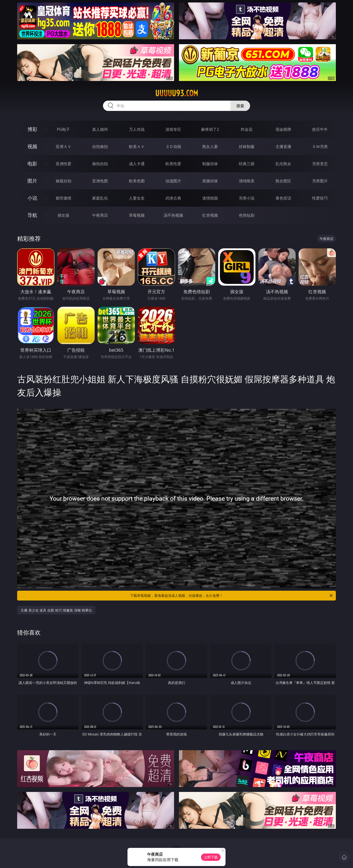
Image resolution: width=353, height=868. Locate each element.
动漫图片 (173, 181)
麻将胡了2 (210, 129)
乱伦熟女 (283, 164)
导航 (32, 215)
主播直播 (283, 147)
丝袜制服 (247, 147)
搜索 (240, 106)
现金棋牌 (283, 129)
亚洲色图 (100, 181)
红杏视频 (210, 215)
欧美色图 (137, 181)
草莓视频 (137, 215)
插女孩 (63, 215)
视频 (32, 146)
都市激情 (63, 198)
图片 (32, 181)
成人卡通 (137, 164)
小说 (32, 198)
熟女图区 (283, 181)
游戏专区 (173, 129)
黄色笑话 (283, 198)
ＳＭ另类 (320, 147)
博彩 (32, 129)
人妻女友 (137, 198)
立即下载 (211, 857)
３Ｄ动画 (173, 147)
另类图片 (320, 181)
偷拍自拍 (100, 164)
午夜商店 (100, 215)
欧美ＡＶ (137, 147)
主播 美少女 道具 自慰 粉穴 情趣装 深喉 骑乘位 (56, 610)
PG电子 (63, 129)
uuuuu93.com (177, 93)
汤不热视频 (173, 215)
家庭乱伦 (100, 198)
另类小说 (247, 198)
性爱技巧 (320, 198)
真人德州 (100, 129)
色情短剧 (247, 215)
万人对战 (137, 129)
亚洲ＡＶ (63, 147)
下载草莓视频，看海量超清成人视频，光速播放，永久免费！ (232, 596)
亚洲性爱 (63, 164)
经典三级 (247, 164)
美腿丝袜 (210, 181)
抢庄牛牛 (320, 129)
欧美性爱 (173, 164)
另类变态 (320, 164)
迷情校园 (210, 198)
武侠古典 (173, 198)
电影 (32, 164)
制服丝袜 (210, 164)
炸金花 (247, 129)
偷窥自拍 (63, 181)
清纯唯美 (247, 181)
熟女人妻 (210, 147)
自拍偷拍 (100, 147)
